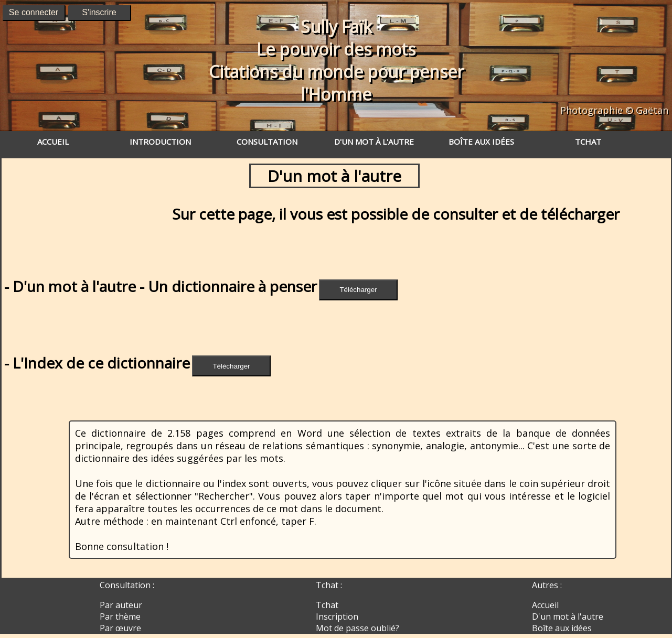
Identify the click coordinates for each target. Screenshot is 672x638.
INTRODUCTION (160, 142)
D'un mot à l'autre (568, 617)
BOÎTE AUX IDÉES (481, 142)
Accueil (545, 605)
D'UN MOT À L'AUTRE (374, 142)
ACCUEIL (53, 142)
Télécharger (358, 290)
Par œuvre (120, 628)
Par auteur (121, 605)
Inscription (337, 617)
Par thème (120, 617)
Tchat (327, 605)
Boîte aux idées (562, 628)
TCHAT (588, 142)
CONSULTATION (267, 142)
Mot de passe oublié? (358, 628)
